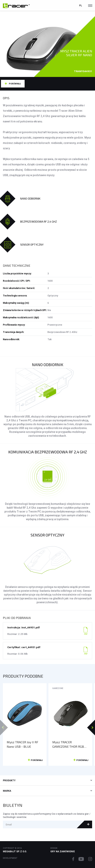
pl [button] (81, 5)
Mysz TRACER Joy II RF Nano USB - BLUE (22, 744)
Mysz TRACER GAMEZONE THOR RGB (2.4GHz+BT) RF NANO (68, 744)
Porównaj (15, 84)
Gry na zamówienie (63, 851)
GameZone (58, 688)
